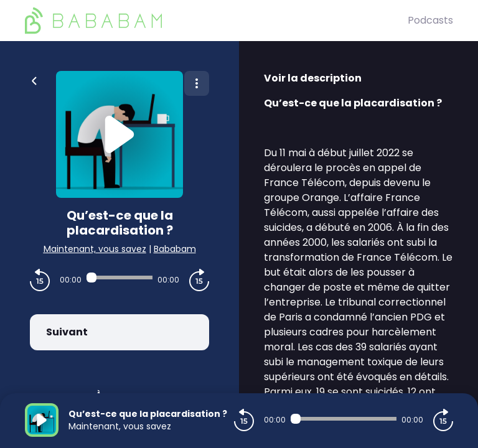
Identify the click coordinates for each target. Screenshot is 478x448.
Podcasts (430, 20)
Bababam (175, 249)
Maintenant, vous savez (95, 249)
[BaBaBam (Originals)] (216, 21)
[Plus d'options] (197, 83)
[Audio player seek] (119, 278)
